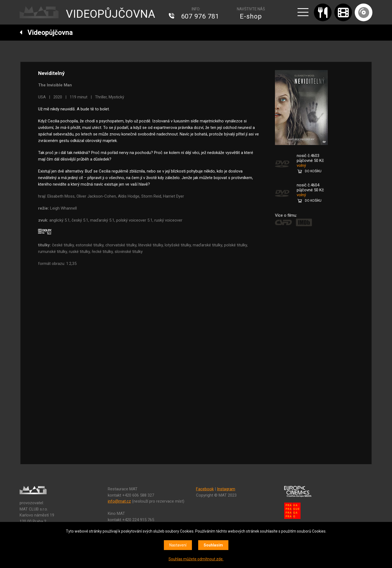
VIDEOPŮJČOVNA (111, 14)
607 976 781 (200, 16)
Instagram (226, 489)
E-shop (251, 16)
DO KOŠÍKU (313, 171)
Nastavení (178, 545)
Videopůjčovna (46, 33)
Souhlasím (213, 545)
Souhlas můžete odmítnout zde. (196, 559)
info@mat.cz (119, 501)
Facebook (205, 489)
